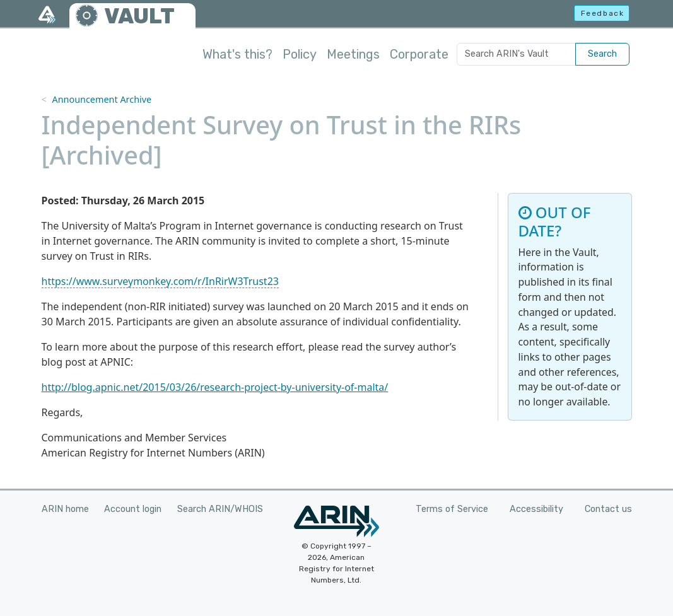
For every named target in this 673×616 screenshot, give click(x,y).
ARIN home (65, 509)
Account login (133, 509)
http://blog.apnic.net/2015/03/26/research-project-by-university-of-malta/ (215, 387)
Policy (300, 54)
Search (602, 54)
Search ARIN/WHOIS (220, 509)
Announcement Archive (102, 99)
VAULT (139, 16)
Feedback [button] (603, 13)
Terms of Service (452, 509)
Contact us (608, 509)
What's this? (237, 54)
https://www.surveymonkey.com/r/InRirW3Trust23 (160, 281)
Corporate (419, 54)
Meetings (353, 54)
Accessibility (536, 509)
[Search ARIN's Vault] (516, 54)
